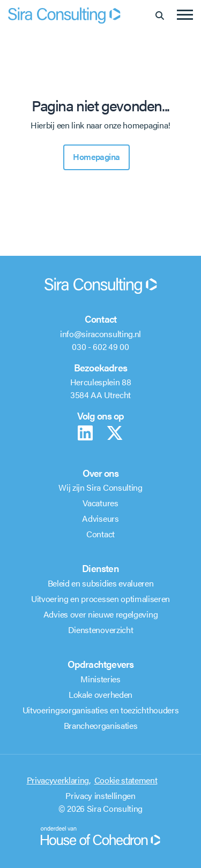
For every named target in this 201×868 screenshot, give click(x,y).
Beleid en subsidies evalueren (101, 583)
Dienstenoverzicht (101, 630)
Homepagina (96, 157)
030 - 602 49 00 (100, 347)
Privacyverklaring (58, 780)
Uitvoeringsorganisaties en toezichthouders (101, 710)
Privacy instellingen (100, 795)
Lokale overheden (100, 694)
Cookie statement (126, 780)
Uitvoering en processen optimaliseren (100, 599)
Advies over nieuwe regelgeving (100, 614)
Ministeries (100, 679)
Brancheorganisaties (101, 725)
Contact (100, 534)
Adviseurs (100, 518)
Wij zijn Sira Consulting (100, 487)
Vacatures (100, 503)
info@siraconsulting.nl (100, 334)
